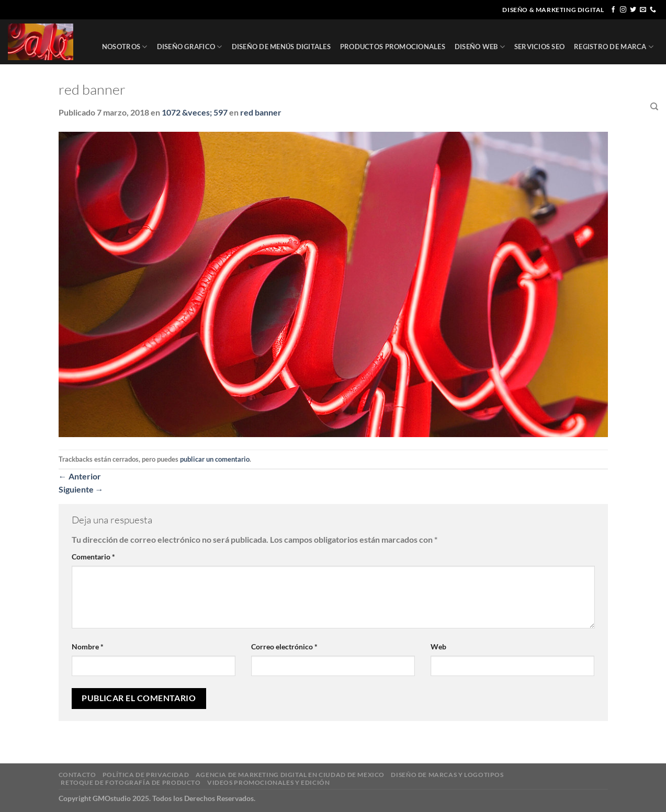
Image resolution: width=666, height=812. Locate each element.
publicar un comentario (215, 459)
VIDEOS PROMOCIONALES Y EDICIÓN (268, 782)
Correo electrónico (284, 647)
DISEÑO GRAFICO (190, 47)
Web (438, 647)
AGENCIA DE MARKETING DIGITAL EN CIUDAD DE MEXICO (290, 775)
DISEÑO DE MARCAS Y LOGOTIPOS (447, 775)
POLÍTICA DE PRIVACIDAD (146, 775)
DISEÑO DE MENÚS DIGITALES (281, 47)
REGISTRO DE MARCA (614, 47)
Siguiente (81, 489)
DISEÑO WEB (480, 47)
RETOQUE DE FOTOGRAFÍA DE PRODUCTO (131, 782)
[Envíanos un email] (643, 10)
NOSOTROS (125, 47)
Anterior (80, 476)
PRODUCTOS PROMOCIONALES (393, 47)
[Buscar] (654, 107)
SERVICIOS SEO (539, 47)
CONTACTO (622, 107)
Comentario (93, 557)
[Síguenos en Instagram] (623, 10)
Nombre (88, 647)
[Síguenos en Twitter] (633, 10)
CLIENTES (577, 107)
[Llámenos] (653, 10)
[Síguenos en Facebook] (613, 10)
